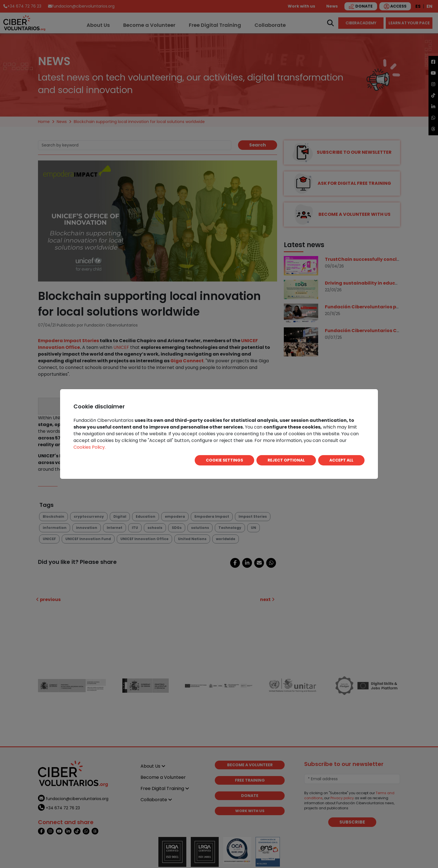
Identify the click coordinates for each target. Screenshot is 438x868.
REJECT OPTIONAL (286, 460)
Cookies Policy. (90, 447)
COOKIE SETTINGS (224, 460)
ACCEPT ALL (341, 460)
